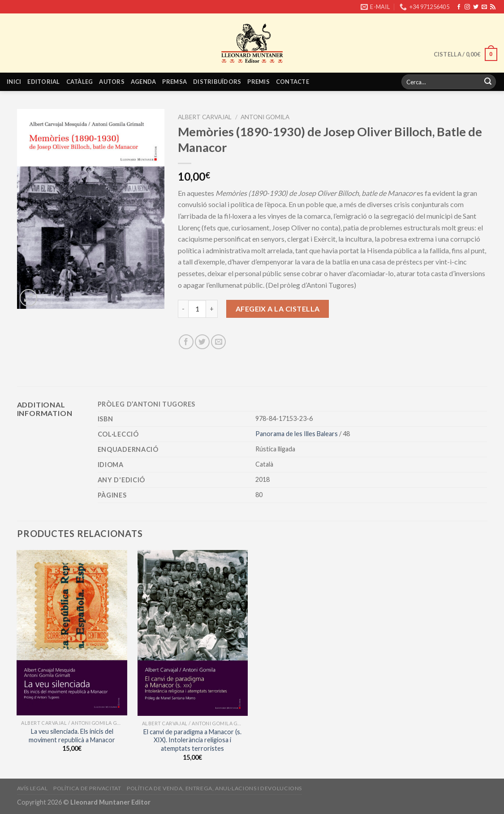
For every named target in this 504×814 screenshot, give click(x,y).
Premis (258, 82)
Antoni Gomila (265, 117)
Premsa (174, 82)
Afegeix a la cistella (278, 309)
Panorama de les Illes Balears (297, 434)
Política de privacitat (87, 788)
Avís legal (32, 788)
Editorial (43, 82)
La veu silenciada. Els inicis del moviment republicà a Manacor (72, 736)
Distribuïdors (217, 82)
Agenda (144, 82)
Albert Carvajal (205, 117)
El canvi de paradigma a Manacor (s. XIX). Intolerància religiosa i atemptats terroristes (192, 740)
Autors (112, 82)
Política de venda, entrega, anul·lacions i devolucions (214, 788)
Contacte (293, 82)
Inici (14, 82)
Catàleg (80, 82)
